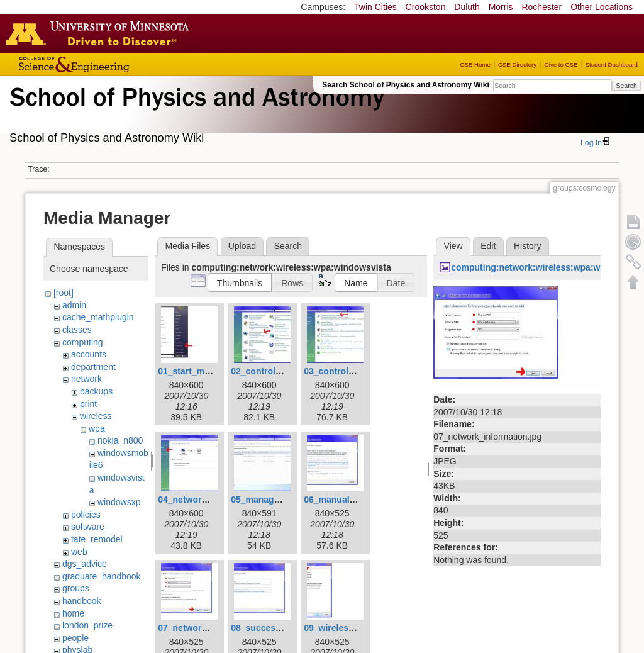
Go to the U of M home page (101, 33)
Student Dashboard (612, 64)
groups (76, 588)
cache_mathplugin (98, 317)
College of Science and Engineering (113, 64)
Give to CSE (561, 64)
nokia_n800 (120, 440)
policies (86, 515)
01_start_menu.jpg (197, 371)
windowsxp (119, 502)
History (528, 246)
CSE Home (475, 64)
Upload (242, 246)
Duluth (467, 7)
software (88, 527)
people (75, 638)
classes (77, 330)
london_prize (87, 625)
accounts (89, 354)
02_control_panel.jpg (275, 371)
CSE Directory (517, 64)
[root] (64, 293)
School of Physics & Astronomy (195, 112)
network (86, 379)
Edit (488, 246)
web (79, 552)
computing (83, 342)
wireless (96, 416)
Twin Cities (375, 7)
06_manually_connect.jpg (357, 500)
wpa (97, 428)
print (88, 404)
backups (96, 391)
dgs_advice (85, 564)
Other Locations (602, 7)
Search (626, 86)
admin (74, 305)
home (73, 613)
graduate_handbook (102, 576)
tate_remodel (97, 539)
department (93, 367)
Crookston (426, 7)
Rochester (541, 7)
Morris (501, 7)
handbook (82, 601)
